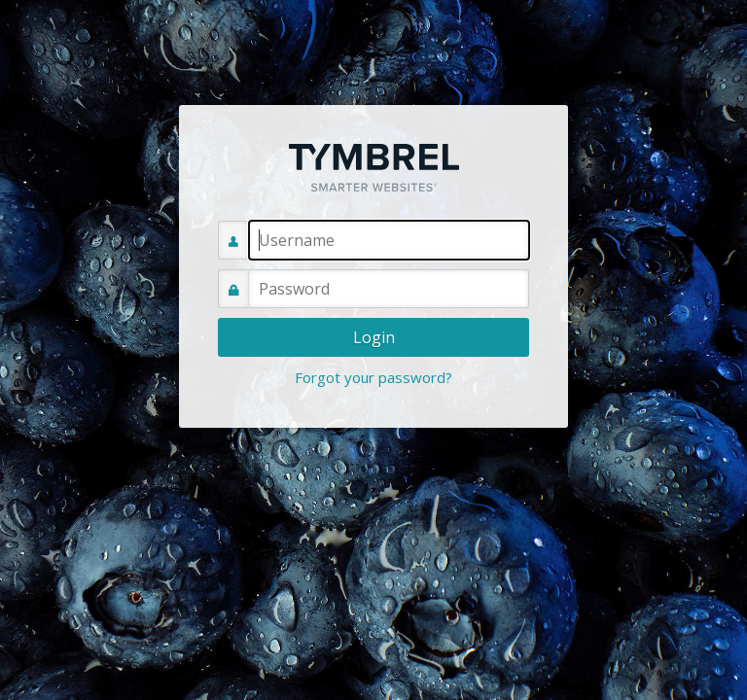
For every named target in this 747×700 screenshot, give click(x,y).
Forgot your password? (373, 377)
